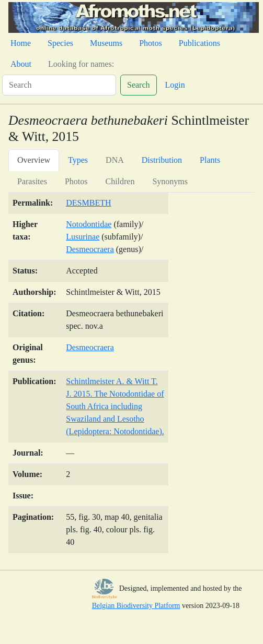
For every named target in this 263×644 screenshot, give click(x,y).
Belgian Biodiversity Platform (136, 606)
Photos (151, 43)
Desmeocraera (90, 249)
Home (21, 43)
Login (175, 85)
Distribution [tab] (162, 160)
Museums (106, 43)
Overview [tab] (34, 160)
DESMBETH (88, 203)
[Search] (59, 85)
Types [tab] (78, 160)
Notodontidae (89, 224)
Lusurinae (83, 237)
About (21, 64)
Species (60, 43)
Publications (199, 43)
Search (139, 85)
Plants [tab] (210, 160)
